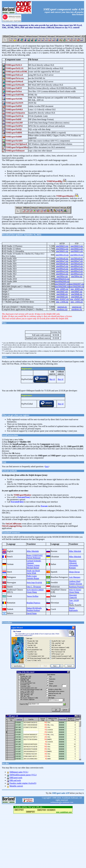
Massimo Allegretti (73, 562)
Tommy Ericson (75, 584)
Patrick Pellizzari (34, 558)
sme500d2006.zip (62, 287)
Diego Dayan (74, 572)
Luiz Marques (75, 577)
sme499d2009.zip (62, 281)
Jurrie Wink (31, 573)
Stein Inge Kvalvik (34, 583)
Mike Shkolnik (33, 551)
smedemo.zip (62, 309)
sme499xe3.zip (62, 271)
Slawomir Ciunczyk (73, 596)
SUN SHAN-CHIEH (35, 590)
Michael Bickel (33, 568)
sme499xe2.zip (62, 274)
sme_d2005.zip (62, 289)
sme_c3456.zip (62, 302)
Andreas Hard (75, 581)
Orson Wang (32, 592)
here (47, 466)
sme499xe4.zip (62, 269)
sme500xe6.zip (62, 264)
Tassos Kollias (33, 596)
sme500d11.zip (62, 251)
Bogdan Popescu (33, 603)
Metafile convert (16, 786)
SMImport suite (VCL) (19, 772)
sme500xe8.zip (62, 259)
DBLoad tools (15, 780)
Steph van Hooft (33, 571)
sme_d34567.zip (62, 299)
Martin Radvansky (73, 609)
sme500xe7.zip (62, 261)
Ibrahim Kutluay (33, 610)
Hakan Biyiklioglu (34, 608)
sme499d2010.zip (62, 279)
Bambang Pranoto (76, 587)
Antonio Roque (33, 578)
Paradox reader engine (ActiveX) (23, 783)
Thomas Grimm (33, 565)
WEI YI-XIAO (75, 590)
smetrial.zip (62, 307)
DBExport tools (16, 778)
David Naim (32, 613)
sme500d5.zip (62, 297)
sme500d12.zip (62, 249)
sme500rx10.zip (62, 255)
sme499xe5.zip (62, 266)
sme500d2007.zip (62, 284)
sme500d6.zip (62, 294)
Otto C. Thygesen (34, 587)
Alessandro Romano (73, 566)
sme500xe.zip (62, 276)
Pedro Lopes (32, 576)
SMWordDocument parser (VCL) (23, 775)
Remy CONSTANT (35, 555)
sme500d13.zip (62, 246)
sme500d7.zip (62, 292)
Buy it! (52, 379)
